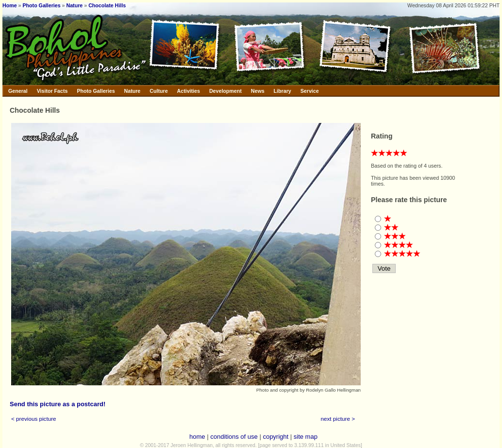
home (197, 437)
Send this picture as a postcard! (58, 404)
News (258, 91)
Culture (159, 91)
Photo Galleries (41, 5)
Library (283, 91)
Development (226, 91)
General (18, 91)
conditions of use (234, 437)
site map (306, 437)
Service (310, 91)
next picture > (338, 419)
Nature (75, 5)
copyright (276, 437)
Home (10, 5)
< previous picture (34, 419)
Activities (189, 91)
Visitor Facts (52, 91)
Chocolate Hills (107, 5)
